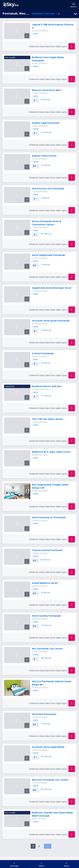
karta (35, 34)
